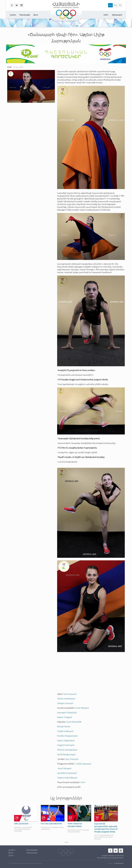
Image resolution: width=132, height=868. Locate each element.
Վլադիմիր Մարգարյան (67, 773)
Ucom (83, 782)
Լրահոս (13, 15)
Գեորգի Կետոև (64, 726)
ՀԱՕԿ (106, 15)
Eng (115, 5)
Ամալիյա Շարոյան (65, 703)
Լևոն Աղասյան (70, 694)
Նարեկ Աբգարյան (83, 764)
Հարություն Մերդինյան (67, 712)
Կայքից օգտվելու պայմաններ (113, 855)
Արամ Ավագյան (64, 768)
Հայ (110, 5)
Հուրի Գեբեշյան (82, 708)
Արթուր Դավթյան (65, 717)
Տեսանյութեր (25, 15)
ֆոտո (36, 15)
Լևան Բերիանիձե (74, 722)
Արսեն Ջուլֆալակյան (66, 754)
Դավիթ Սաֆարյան (65, 731)
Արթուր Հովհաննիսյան (67, 778)
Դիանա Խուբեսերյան (66, 699)
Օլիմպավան (117, 15)
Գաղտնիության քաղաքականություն (110, 858)
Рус (120, 5)
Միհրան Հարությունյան (67, 750)
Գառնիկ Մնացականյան (67, 736)
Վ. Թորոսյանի (118, 863)
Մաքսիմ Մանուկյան (66, 745)
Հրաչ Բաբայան (72, 759)
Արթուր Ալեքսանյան (66, 740)
